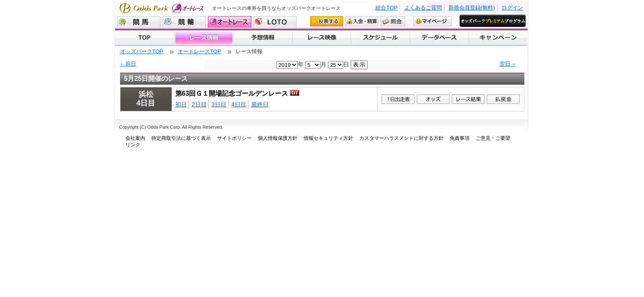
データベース (440, 38)
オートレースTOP (199, 51)
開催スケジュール (380, 38)
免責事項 (460, 138)
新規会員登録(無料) (472, 8)
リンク (133, 145)
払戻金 (503, 99)
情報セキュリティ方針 (328, 138)
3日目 (219, 104)
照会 (393, 21)
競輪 (184, 22)
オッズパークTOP (142, 51)
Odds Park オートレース (163, 8)
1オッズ (433, 99)
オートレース (230, 22)
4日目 (239, 104)
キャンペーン (498, 38)
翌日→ (508, 64)
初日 (181, 104)
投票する (327, 21)
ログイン (512, 8)
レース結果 (468, 99)
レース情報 (204, 38)
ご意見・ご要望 (493, 138)
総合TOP (386, 8)
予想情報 (263, 38)
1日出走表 (398, 99)
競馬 (139, 22)
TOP (145, 38)
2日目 (199, 104)
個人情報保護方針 (278, 138)
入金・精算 (362, 21)
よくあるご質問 (423, 8)
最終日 (260, 104)
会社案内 (135, 138)
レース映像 (321, 38)
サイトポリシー (234, 138)
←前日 (128, 64)
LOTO (275, 22)
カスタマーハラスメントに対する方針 (401, 138)
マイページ (433, 21)
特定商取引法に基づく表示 (181, 138)
